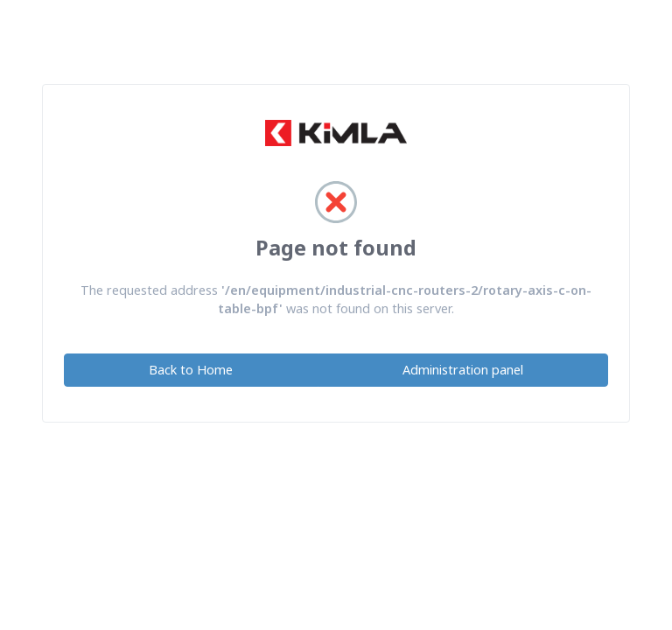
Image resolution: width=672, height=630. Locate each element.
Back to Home (191, 370)
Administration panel (463, 370)
